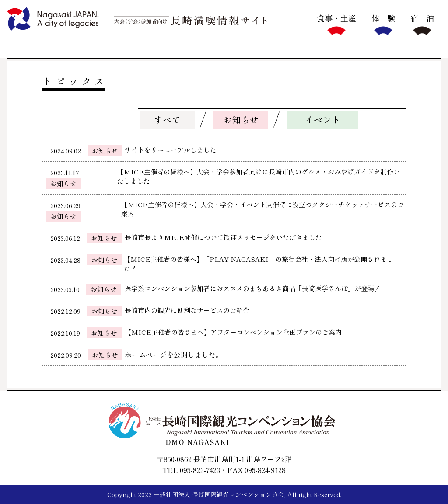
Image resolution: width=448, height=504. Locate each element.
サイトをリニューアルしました (171, 150)
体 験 (383, 18)
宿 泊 (422, 18)
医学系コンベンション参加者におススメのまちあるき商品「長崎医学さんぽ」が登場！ (253, 288)
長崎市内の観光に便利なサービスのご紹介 (187, 310)
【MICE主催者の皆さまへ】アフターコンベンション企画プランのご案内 (233, 332)
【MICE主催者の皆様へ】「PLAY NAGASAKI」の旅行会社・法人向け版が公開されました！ (259, 264)
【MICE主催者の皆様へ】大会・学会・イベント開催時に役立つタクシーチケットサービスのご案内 (262, 209)
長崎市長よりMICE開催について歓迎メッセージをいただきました (223, 237)
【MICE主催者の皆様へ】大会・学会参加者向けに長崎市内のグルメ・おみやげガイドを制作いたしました (259, 176)
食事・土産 (336, 18)
